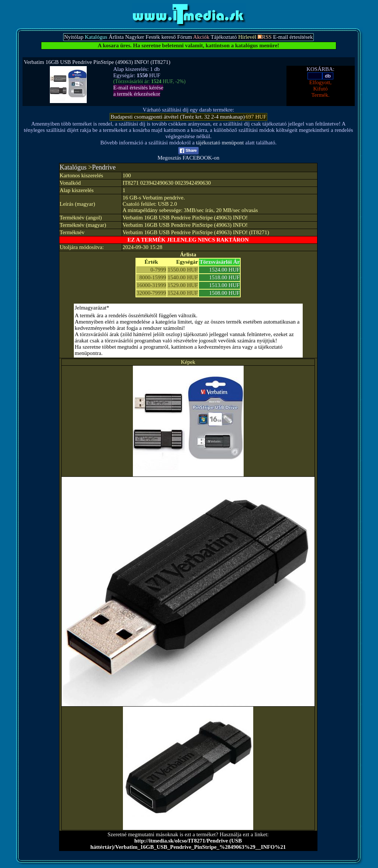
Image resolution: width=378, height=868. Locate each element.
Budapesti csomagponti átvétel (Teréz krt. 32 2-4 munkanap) (178, 117)
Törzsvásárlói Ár (219, 262)
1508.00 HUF (225, 293)
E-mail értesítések (293, 37)
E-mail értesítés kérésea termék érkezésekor (138, 91)
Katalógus (73, 167)
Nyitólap (74, 37)
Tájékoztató (224, 37)
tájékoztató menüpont (220, 143)
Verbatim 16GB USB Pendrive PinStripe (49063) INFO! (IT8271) (97, 62)
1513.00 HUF (225, 285)
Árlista (116, 37)
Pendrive (104, 167)
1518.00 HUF (225, 277)
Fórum (185, 37)
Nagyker (135, 37)
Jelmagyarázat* (92, 308)
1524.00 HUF (225, 270)
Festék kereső (161, 37)
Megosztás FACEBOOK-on (189, 155)
